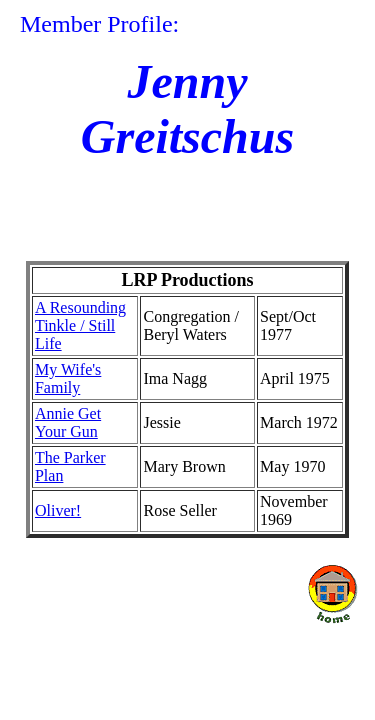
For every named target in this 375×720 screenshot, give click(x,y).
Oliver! (58, 510)
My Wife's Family (68, 378)
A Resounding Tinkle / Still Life (80, 325)
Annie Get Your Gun (68, 422)
